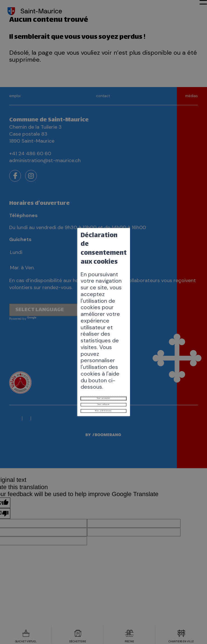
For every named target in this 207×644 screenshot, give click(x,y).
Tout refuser (103, 348)
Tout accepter (103, 336)
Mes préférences (104, 361)
